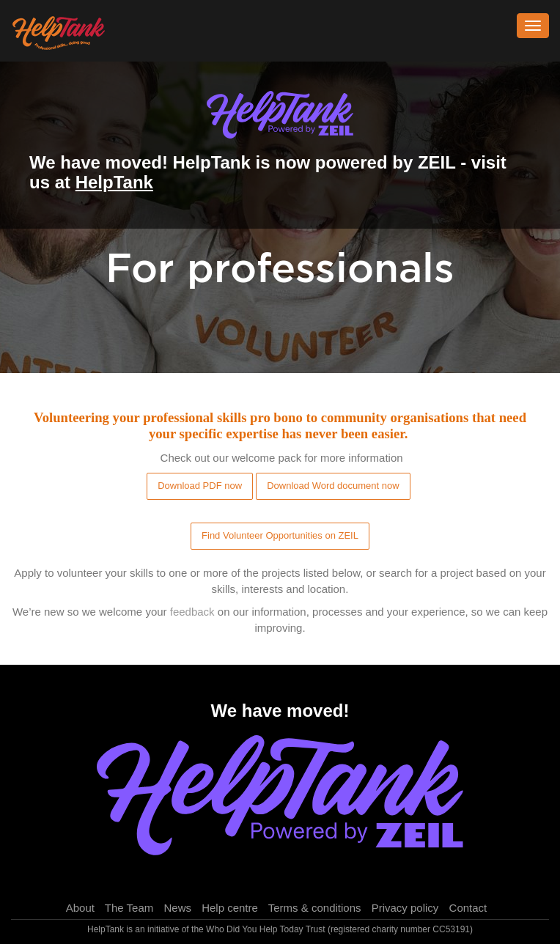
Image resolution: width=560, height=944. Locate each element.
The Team (129, 908)
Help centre (230, 908)
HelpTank (114, 182)
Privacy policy (405, 908)
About (80, 908)
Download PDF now (200, 486)
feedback (192, 612)
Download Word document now (333, 486)
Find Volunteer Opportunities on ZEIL (280, 535)
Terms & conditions (315, 908)
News (177, 908)
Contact (468, 908)
